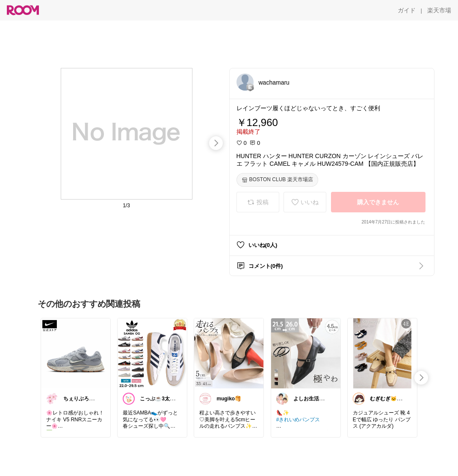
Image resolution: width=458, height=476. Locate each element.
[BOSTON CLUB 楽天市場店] (277, 180)
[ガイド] (407, 10)
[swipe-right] (216, 143)
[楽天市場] (439, 10)
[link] (76, 353)
